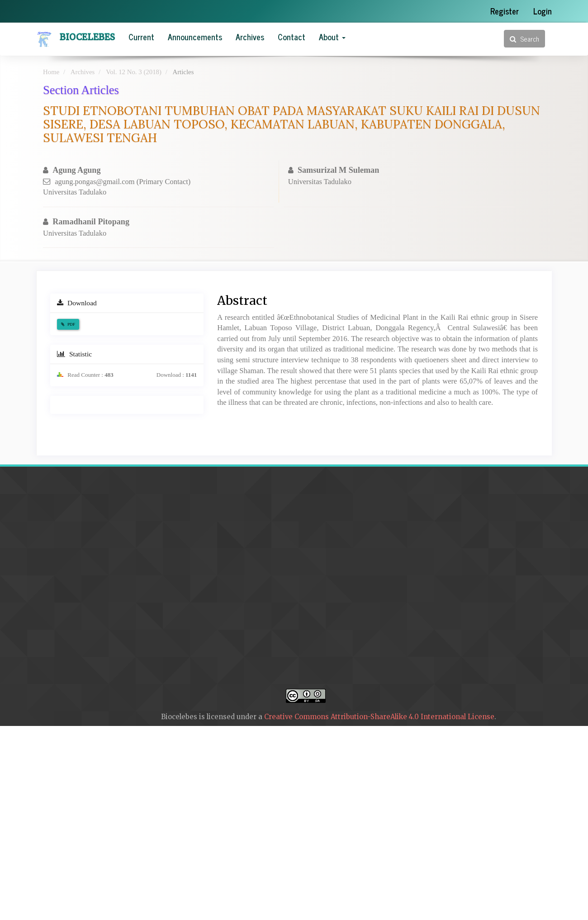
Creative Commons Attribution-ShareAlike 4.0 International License (379, 717)
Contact (292, 37)
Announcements (195, 37)
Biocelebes (87, 37)
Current (141, 37)
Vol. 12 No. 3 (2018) (134, 72)
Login (543, 11)
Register (505, 11)
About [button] (332, 37)
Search (524, 39)
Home (51, 72)
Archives (250, 37)
